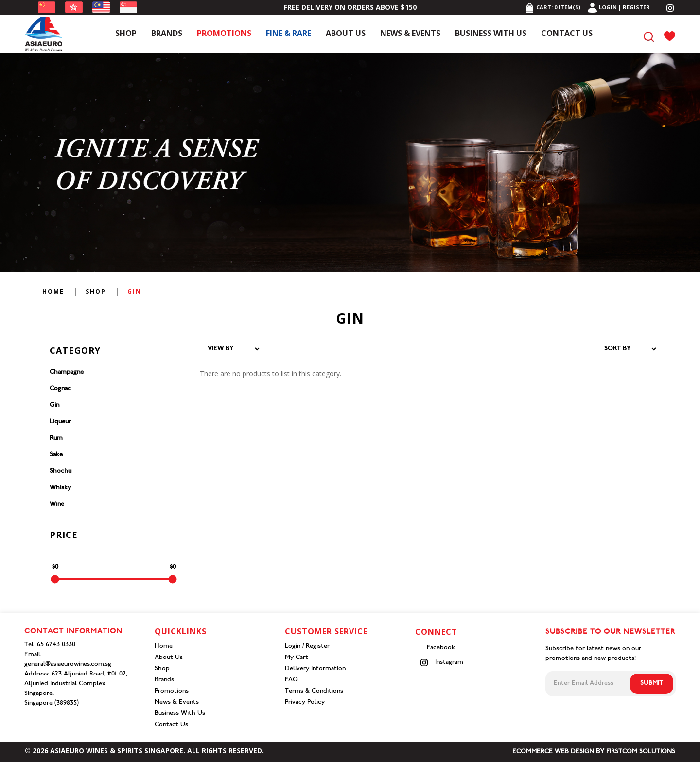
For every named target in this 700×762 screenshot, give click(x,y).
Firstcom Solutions (641, 752)
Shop (96, 291)
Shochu (61, 472)
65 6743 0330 (56, 645)
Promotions (172, 691)
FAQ (291, 680)
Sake (56, 455)
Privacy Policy (305, 702)
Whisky (60, 488)
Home (53, 291)
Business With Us (180, 714)
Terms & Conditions (314, 691)
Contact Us (171, 725)
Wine (57, 505)
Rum (56, 439)
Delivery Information (315, 669)
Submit (652, 684)
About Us (169, 658)
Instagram (442, 663)
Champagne (67, 372)
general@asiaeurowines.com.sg (68, 665)
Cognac (60, 389)
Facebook (440, 648)
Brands (164, 680)
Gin (134, 291)
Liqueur (60, 422)
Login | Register (619, 7)
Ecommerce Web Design (553, 752)
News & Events (177, 702)
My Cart (297, 658)
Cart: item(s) (553, 7)
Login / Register (307, 647)
